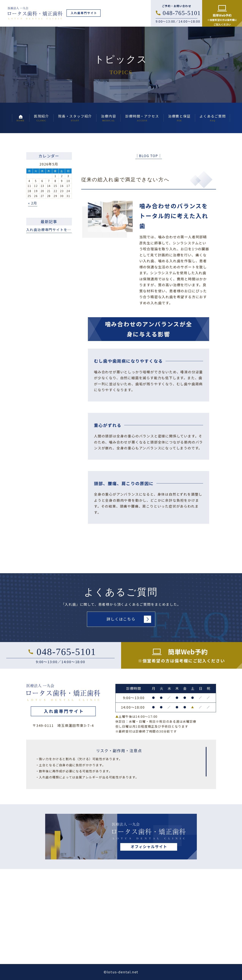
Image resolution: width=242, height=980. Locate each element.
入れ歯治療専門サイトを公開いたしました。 (64, 230)
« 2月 (33, 203)
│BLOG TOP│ (149, 156)
